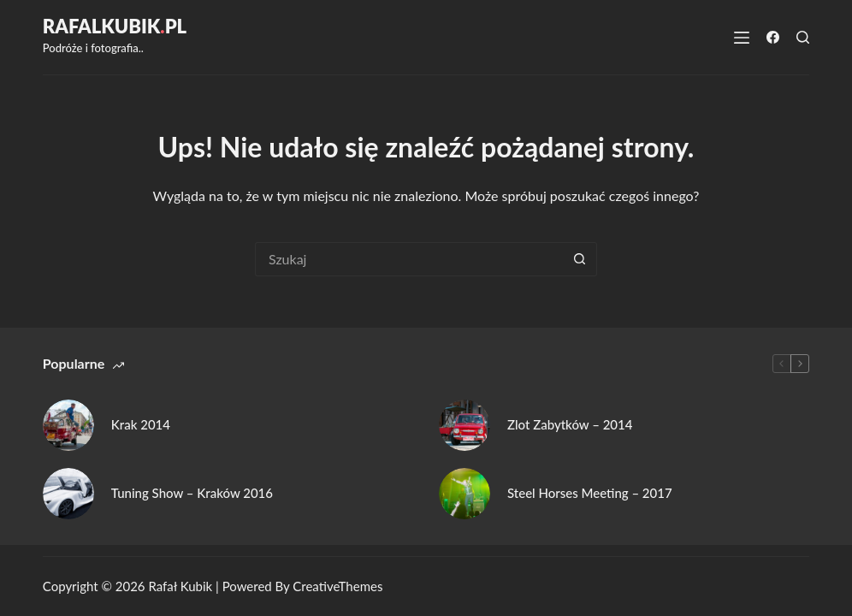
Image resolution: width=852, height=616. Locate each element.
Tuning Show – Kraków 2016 (192, 493)
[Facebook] (773, 37)
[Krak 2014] (68, 425)
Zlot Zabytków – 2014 (570, 424)
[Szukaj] (803, 37)
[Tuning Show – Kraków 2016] (68, 494)
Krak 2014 (141, 424)
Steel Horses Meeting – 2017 (590, 493)
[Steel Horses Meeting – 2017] (464, 494)
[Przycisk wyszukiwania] (580, 259)
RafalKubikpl (115, 26)
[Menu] (742, 38)
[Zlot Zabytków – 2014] (464, 425)
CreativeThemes (337, 586)
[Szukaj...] (409, 259)
